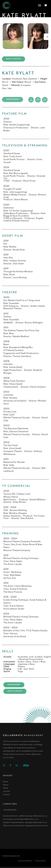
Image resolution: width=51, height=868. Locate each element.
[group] (13, 36)
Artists (6, 788)
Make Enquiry (13, 99)
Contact (6, 795)
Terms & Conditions (25, 861)
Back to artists (14, 59)
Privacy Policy (41, 861)
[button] (47, 37)
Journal (6, 791)
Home (6, 782)
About (6, 785)
